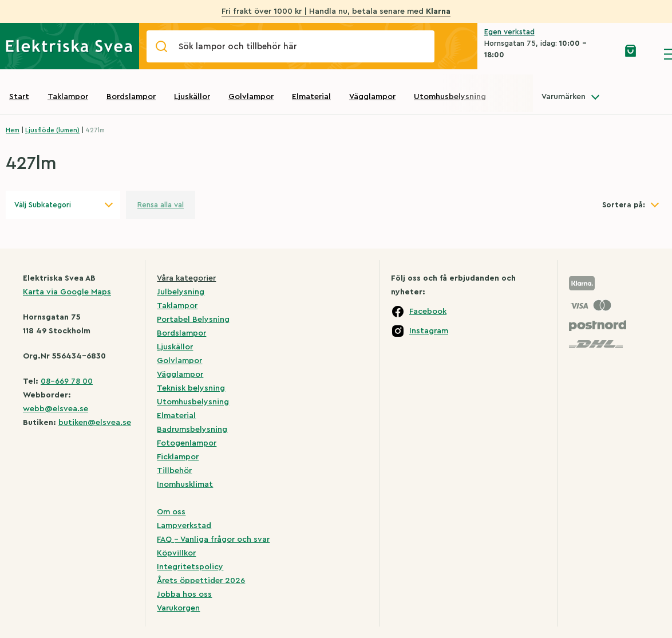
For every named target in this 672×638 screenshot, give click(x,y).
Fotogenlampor (187, 443)
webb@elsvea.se (56, 409)
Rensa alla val (161, 205)
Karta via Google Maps (67, 292)
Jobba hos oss (184, 594)
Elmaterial (311, 97)
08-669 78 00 (67, 381)
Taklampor (68, 97)
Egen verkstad (509, 32)
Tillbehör (174, 471)
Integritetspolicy (190, 567)
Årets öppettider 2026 (201, 581)
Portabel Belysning (193, 320)
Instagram (429, 331)
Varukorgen (178, 608)
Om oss (171, 512)
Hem (13, 130)
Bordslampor (131, 97)
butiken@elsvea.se (95, 423)
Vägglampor (372, 97)
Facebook (428, 312)
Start (19, 97)
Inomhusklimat (185, 485)
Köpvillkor (176, 553)
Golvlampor (251, 97)
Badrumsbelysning (192, 430)
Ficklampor (178, 457)
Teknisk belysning (191, 388)
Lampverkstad (184, 526)
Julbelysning (181, 292)
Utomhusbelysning (450, 97)
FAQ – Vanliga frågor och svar (213, 539)
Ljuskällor (192, 97)
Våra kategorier (186, 278)
